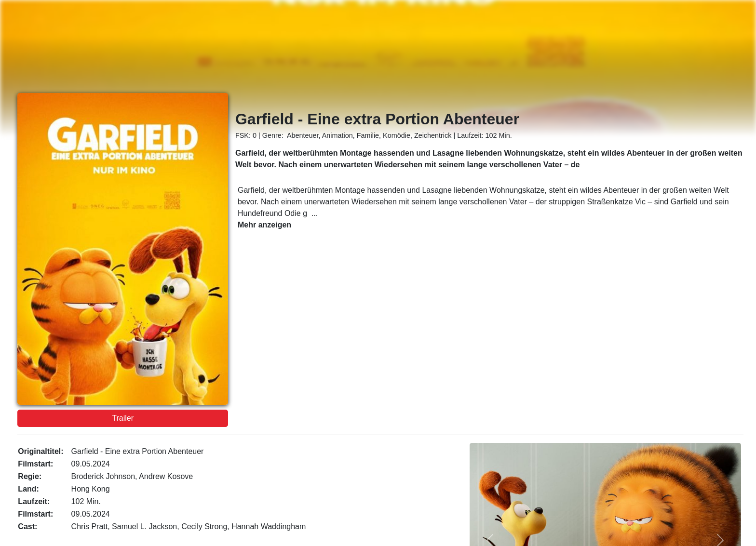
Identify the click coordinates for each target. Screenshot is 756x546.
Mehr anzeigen (264, 225)
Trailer (123, 418)
